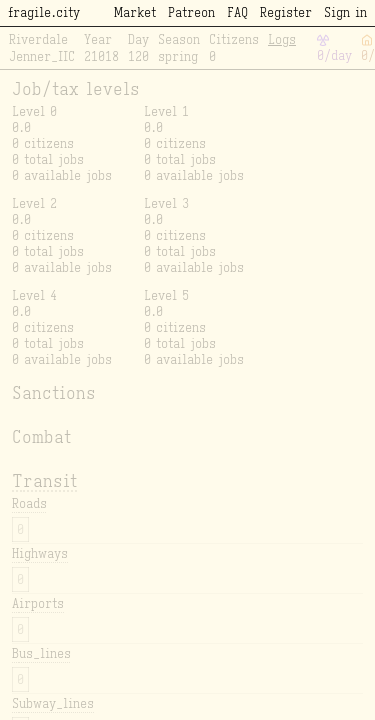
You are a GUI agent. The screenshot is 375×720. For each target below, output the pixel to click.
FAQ (237, 12)
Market (135, 12)
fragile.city (44, 12)
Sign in (345, 12)
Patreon (191, 12)
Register (286, 12)
